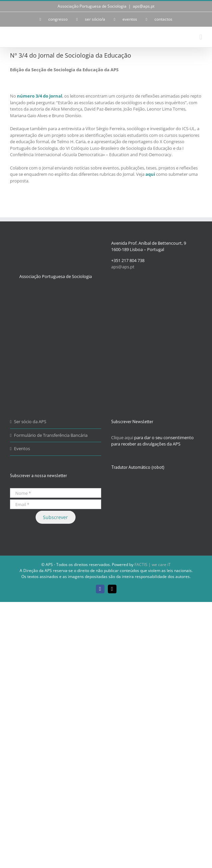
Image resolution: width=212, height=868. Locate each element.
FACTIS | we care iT (153, 565)
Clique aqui (122, 437)
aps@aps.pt (144, 6)
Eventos (22, 448)
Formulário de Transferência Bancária (51, 435)
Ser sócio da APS (30, 422)
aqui (150, 174)
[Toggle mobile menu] (201, 37)
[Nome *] (56, 493)
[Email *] (56, 504)
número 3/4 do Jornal (40, 96)
